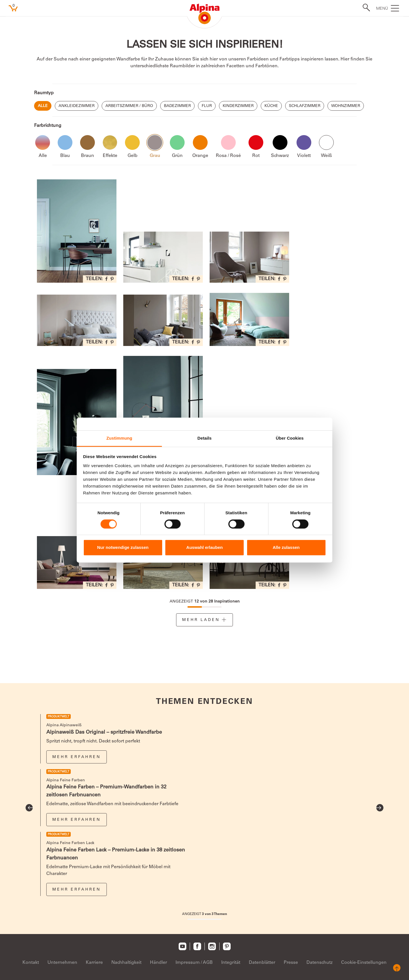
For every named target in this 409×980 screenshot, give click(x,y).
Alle (43, 106)
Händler (158, 963)
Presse (291, 963)
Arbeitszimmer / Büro (129, 106)
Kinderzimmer (238, 106)
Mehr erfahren (77, 757)
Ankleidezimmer (77, 106)
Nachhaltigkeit (126, 963)
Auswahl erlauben (204, 548)
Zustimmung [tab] (119, 438)
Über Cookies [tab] (290, 438)
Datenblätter (262, 963)
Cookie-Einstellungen (364, 963)
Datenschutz (320, 963)
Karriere (94, 963)
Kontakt (31, 963)
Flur (207, 106)
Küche (271, 106)
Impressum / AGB (194, 963)
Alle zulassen (286, 548)
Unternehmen (62, 963)
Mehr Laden (201, 620)
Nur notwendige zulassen (123, 548)
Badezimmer (177, 106)
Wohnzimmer (346, 106)
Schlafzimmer (305, 106)
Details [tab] (204, 438)
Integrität (231, 963)
